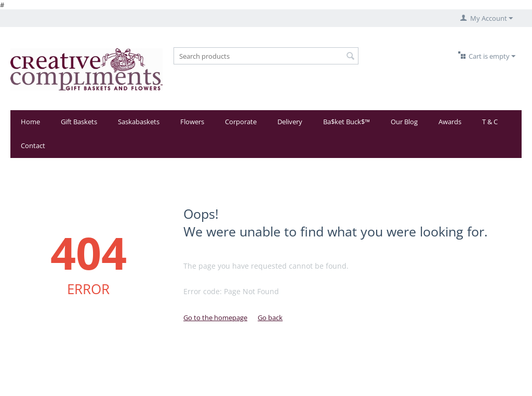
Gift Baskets (79, 122)
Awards (450, 122)
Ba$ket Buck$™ (347, 122)
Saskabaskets (139, 122)
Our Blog (404, 122)
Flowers (192, 122)
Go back (270, 318)
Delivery (290, 122)
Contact (33, 146)
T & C (490, 122)
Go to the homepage (215, 318)
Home (30, 122)
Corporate (241, 122)
